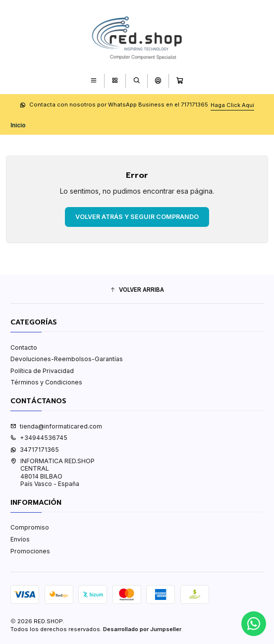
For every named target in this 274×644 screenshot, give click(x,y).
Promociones (30, 551)
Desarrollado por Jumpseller (142, 629)
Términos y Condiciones (46, 382)
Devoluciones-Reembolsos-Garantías (67, 359)
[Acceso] (158, 80)
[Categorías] (115, 80)
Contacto (24, 348)
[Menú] (93, 80)
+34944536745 (39, 438)
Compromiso (30, 527)
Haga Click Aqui (232, 105)
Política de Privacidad (42, 371)
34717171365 (35, 450)
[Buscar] (137, 80)
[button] (137, 290)
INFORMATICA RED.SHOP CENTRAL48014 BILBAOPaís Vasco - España (53, 472)
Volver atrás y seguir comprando (137, 217)
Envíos (20, 539)
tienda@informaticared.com (56, 426)
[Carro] (180, 80)
